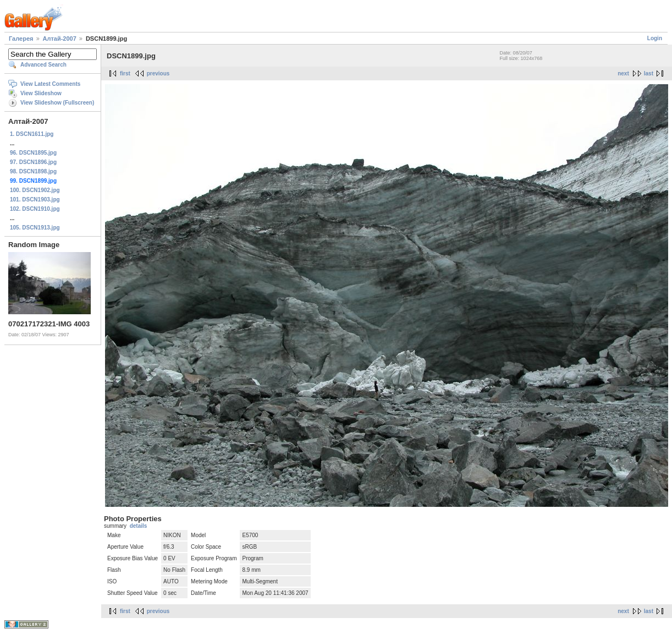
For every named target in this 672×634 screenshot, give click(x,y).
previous (158, 73)
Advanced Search (43, 65)
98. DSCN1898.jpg (33, 171)
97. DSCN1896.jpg (33, 162)
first (125, 73)
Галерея (21, 39)
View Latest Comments (50, 84)
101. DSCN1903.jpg (35, 200)
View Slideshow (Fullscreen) (57, 103)
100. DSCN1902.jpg (35, 190)
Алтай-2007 (60, 39)
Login (655, 38)
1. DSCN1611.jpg (32, 134)
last (649, 73)
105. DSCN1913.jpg (35, 228)
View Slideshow (41, 93)
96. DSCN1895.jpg (33, 153)
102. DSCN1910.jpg (35, 209)
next (623, 73)
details (139, 526)
